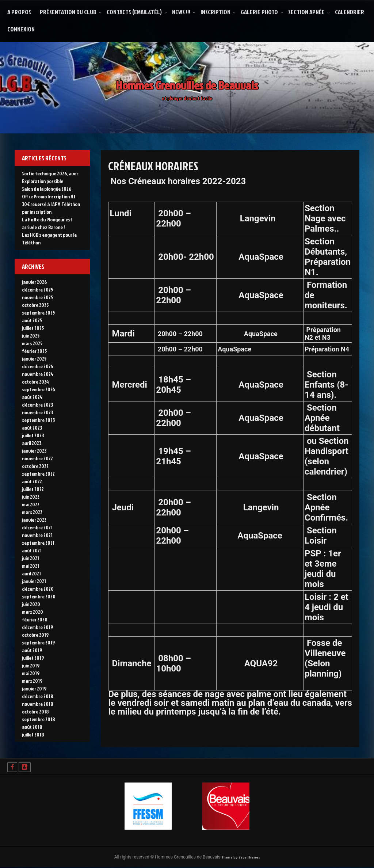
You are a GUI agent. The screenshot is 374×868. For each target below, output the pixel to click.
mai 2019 (31, 673)
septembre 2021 (38, 543)
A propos (19, 12)
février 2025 (35, 351)
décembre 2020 (38, 589)
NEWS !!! (181, 12)
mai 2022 (31, 504)
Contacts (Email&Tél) (134, 12)
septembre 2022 (38, 474)
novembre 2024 (38, 374)
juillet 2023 (33, 435)
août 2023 (32, 428)
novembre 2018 (38, 704)
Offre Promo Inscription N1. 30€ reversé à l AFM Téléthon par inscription (51, 204)
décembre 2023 (37, 405)
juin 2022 (31, 497)
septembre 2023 (38, 420)
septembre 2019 (38, 642)
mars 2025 (32, 343)
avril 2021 (31, 573)
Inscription (215, 12)
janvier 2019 (34, 688)
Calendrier (350, 12)
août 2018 (32, 727)
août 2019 (32, 650)
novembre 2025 (38, 297)
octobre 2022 (35, 466)
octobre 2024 (35, 382)
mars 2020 (33, 612)
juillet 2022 (33, 489)
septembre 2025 (39, 313)
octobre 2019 (35, 635)
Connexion (21, 29)
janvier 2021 (34, 581)
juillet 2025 (33, 328)
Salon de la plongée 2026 (47, 189)
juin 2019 (31, 665)
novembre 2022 (37, 458)
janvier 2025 (34, 359)
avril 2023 (32, 443)
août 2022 (32, 481)
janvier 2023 (34, 451)
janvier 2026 (34, 282)
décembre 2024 (38, 366)
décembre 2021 (37, 527)
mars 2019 (32, 681)
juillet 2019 (33, 658)
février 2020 (35, 619)
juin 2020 (31, 604)
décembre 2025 (38, 290)
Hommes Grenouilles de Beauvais (187, 81)
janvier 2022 (34, 520)
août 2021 (32, 550)
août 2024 (32, 397)
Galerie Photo (259, 12)
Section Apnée (306, 12)
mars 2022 (32, 512)
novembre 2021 (37, 535)
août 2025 (32, 320)
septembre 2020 (39, 596)
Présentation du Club (68, 12)
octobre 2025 (35, 305)
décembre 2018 (38, 696)
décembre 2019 (37, 627)
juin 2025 (31, 336)
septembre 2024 (39, 389)
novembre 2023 (37, 412)
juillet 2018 (33, 734)
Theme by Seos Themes (241, 858)
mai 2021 (30, 566)
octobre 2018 (35, 711)
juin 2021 (30, 558)
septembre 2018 (39, 719)
